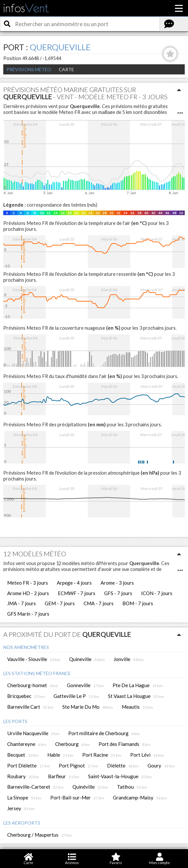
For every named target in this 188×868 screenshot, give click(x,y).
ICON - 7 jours (157, 593)
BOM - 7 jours (138, 603)
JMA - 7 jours (22, 603)
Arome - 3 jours (117, 583)
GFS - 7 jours (118, 593)
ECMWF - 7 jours (77, 593)
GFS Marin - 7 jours (28, 614)
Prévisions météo (29, 69)
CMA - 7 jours (99, 603)
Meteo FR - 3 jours (28, 583)
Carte (66, 69)
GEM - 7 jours (60, 603)
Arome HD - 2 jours (28, 593)
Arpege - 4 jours (74, 583)
